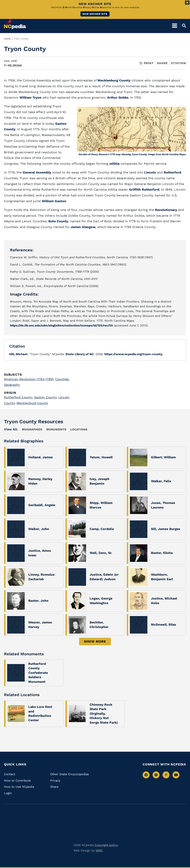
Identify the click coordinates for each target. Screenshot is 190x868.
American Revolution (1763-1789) (30, 379)
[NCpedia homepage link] (15, 22)
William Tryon (30, 97)
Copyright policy (106, 845)
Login (8, 793)
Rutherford (172, 172)
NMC (99, 850)
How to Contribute (17, 780)
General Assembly (37, 172)
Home (7, 39)
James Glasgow (83, 227)
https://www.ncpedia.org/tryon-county (133, 354)
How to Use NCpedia (19, 787)
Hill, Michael (15, 65)
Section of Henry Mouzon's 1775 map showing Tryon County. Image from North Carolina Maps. (132, 154)
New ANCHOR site (95, 14)
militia (115, 164)
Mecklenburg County (114, 80)
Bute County (58, 221)
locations (79, 429)
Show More (95, 641)
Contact (10, 774)
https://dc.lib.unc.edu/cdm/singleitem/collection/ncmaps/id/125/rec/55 (63, 325)
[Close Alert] (187, 3)
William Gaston (54, 201)
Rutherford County (19, 397)
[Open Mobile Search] (183, 24)
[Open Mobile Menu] (175, 24)
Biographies (32, 429)
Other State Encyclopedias (70, 774)
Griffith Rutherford (144, 190)
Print (147, 63)
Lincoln (151, 172)
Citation (178, 63)
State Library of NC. (80, 354)
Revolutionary (166, 210)
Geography (12, 385)
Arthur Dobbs (118, 97)
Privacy (55, 780)
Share (162, 63)
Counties (64, 379)
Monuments (56, 429)
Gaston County (47, 397)
